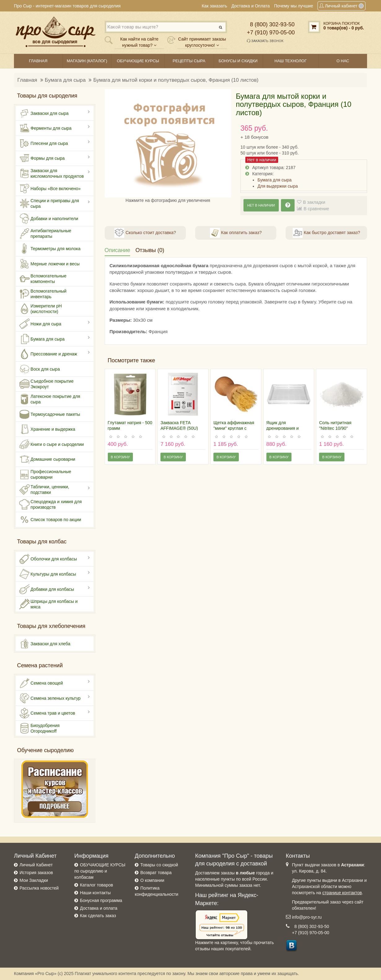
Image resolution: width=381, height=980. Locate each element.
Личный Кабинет (36, 865)
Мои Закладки (34, 880)
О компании (152, 880)
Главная (27, 80)
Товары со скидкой (159, 865)
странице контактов (342, 893)
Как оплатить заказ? (236, 233)
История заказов (36, 873)
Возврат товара (156, 873)
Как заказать (214, 6)
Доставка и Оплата (251, 6)
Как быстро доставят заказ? (326, 233)
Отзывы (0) (150, 250)
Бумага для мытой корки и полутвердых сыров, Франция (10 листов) (176, 80)
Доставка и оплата (99, 908)
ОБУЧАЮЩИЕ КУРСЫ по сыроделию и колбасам (100, 871)
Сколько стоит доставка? (145, 233)
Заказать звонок (265, 41)
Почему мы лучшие (294, 6)
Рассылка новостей (39, 888)
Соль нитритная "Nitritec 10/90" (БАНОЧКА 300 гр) (337, 428)
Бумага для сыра (65, 80)
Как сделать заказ (98, 916)
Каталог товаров (96, 885)
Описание (118, 250)
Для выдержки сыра (278, 186)
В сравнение (316, 209)
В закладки (314, 202)
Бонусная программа (101, 900)
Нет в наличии (261, 205)
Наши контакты (95, 893)
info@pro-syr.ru (307, 917)
